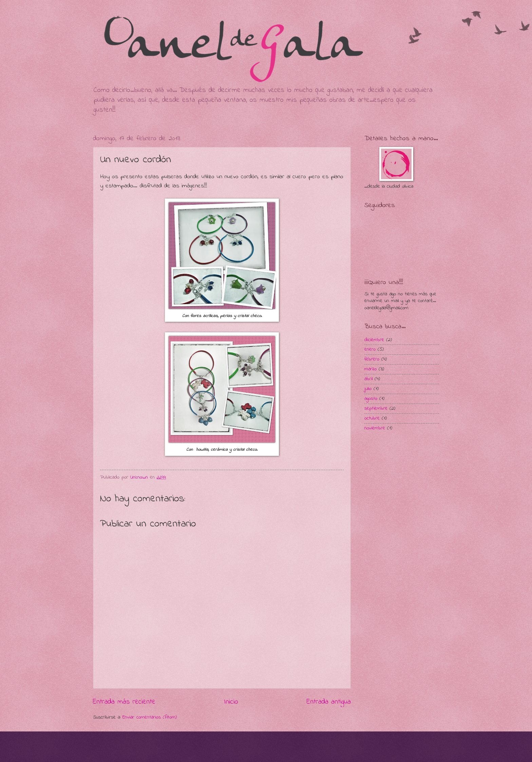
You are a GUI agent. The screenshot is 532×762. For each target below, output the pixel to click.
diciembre (374, 340)
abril (368, 379)
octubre (372, 418)
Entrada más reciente (124, 702)
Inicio (231, 702)
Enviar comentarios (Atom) (150, 717)
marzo (370, 369)
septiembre (376, 408)
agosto (371, 399)
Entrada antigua (329, 702)
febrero (372, 359)
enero (370, 349)
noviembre (375, 428)
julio (368, 389)
